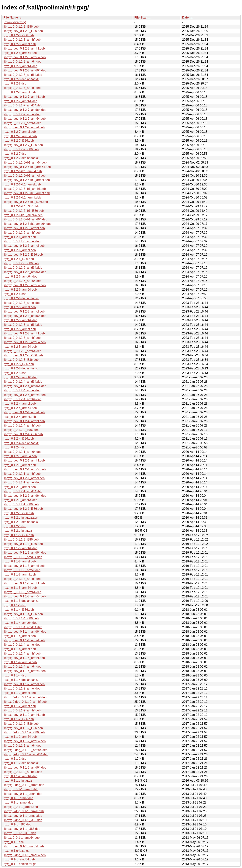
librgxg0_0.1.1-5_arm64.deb (22, 592)
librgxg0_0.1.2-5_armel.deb (22, 303)
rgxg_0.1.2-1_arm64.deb (20, 456)
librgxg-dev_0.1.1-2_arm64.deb (25, 741)
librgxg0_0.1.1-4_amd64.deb (23, 627)
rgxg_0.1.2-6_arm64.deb (20, 290)
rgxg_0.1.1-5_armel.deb (20, 561)
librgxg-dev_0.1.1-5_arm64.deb (25, 596)
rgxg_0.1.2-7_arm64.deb (20, 136)
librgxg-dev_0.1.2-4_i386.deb (23, 434)
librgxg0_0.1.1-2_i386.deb (21, 724)
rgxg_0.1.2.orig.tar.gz (18, 531)
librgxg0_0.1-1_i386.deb (20, 833)
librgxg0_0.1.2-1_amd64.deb (23, 491)
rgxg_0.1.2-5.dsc (15, 373)
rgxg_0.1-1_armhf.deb (18, 798)
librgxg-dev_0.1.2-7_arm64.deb (25, 119)
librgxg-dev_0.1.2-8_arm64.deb (25, 57)
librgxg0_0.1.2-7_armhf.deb (22, 88)
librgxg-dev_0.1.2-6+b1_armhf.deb (27, 193)
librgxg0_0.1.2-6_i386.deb (21, 263)
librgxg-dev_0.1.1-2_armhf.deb (24, 715)
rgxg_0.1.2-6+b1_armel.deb (22, 184)
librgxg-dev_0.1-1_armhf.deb (23, 794)
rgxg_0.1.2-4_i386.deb (19, 439)
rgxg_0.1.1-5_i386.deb (19, 535)
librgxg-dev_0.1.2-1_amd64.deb (25, 496)
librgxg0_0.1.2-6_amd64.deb (23, 268)
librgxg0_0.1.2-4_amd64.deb (23, 382)
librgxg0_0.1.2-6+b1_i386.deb (24, 211)
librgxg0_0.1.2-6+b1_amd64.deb (25, 219)
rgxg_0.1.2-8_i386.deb (19, 35)
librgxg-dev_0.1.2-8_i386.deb (23, 31)
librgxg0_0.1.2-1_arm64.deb (22, 452)
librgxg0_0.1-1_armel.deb (21, 807)
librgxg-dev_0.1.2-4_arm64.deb (25, 395)
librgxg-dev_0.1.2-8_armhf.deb (24, 48)
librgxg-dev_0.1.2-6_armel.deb (24, 246)
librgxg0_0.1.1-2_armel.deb (22, 688)
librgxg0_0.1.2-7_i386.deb (21, 149)
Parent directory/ (15, 22)
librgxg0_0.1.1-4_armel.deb (22, 645)
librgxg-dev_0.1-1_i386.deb (22, 829)
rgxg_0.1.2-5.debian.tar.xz (21, 368)
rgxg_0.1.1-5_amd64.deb (21, 548)
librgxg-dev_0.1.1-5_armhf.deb (24, 583)
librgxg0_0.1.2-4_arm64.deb (22, 399)
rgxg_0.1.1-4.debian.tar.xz (21, 680)
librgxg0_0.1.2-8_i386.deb (21, 27)
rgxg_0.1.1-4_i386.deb (19, 610)
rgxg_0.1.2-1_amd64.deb (21, 500)
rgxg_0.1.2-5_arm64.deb (20, 347)
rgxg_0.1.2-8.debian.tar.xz (21, 79)
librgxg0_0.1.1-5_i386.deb (21, 539)
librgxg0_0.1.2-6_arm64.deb (22, 281)
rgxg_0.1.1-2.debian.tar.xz (21, 763)
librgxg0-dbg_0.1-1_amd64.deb (25, 855)
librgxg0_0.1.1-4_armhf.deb (22, 654)
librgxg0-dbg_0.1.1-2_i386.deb (24, 732)
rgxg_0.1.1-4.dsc (15, 675)
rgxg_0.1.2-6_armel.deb (20, 250)
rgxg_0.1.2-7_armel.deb (20, 132)
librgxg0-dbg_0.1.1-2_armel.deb (25, 697)
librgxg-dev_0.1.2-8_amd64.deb (25, 70)
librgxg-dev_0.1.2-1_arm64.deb (25, 469)
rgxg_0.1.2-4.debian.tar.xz (21, 443)
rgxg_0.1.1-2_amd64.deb (21, 776)
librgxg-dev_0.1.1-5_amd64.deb (25, 553)
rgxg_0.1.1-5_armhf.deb (20, 574)
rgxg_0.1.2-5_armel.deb (20, 307)
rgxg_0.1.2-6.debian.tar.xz (21, 298)
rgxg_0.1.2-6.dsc (15, 294)
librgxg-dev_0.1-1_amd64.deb (24, 846)
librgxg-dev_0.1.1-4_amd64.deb (25, 632)
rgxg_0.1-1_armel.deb (18, 802)
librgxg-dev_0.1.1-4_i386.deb (23, 614)
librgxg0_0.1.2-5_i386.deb (21, 360)
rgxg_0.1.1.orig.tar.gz (18, 781)
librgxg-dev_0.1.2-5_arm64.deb (25, 342)
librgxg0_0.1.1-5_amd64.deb (23, 557)
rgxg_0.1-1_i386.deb (17, 824)
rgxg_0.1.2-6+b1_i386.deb (21, 206)
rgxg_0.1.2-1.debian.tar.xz (21, 522)
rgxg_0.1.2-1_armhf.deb (20, 465)
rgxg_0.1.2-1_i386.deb (19, 513)
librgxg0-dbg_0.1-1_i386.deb (23, 820)
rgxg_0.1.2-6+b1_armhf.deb (22, 197)
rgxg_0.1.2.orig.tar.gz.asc (21, 518)
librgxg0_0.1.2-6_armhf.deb (22, 233)
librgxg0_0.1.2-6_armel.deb (22, 241)
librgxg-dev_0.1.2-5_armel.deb (24, 311)
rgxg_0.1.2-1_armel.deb (20, 487)
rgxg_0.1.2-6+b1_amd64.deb (23, 215)
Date (185, 17)
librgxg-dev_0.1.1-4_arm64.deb (25, 671)
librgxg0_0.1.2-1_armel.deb (22, 482)
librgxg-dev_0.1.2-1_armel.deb (24, 478)
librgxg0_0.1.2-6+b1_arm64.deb (25, 163)
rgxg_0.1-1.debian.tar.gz (20, 864)
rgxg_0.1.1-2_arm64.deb (20, 737)
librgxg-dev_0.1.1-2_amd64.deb (25, 768)
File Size (140, 17)
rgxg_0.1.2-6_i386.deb (19, 259)
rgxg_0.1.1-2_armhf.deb (20, 706)
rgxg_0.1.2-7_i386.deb (19, 141)
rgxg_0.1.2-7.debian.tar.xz (21, 158)
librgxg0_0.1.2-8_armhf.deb (22, 40)
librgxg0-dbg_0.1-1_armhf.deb (24, 785)
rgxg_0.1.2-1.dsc (15, 526)
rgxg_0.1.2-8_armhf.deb (20, 44)
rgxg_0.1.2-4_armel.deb (20, 404)
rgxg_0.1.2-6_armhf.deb (20, 237)
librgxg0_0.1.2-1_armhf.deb (22, 474)
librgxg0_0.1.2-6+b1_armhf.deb (25, 189)
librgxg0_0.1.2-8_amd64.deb (23, 75)
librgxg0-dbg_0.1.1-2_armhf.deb (25, 702)
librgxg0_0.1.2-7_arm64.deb (22, 123)
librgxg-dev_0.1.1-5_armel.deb (24, 566)
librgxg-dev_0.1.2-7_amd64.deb (25, 110)
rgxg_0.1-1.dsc (14, 842)
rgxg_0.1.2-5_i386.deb (19, 364)
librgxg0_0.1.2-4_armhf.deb (22, 425)
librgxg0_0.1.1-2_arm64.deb (22, 746)
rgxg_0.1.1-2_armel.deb (20, 693)
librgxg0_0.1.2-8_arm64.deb (22, 62)
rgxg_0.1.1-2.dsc (15, 759)
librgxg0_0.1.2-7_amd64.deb (23, 105)
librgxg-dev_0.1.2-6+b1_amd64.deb (28, 224)
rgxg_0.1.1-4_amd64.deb (21, 623)
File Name (11, 17)
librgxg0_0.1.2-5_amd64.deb (23, 325)
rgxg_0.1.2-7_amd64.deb (21, 101)
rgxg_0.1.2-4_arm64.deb (20, 408)
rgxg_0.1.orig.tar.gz (17, 851)
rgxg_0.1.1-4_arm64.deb (20, 662)
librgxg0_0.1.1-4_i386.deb (21, 618)
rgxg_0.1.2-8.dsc (15, 83)
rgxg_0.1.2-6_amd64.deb (21, 277)
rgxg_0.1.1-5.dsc (15, 605)
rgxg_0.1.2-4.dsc (15, 447)
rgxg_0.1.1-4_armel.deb (20, 636)
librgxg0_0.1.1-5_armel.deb (22, 570)
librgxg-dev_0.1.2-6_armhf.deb (24, 228)
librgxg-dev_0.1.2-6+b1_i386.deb (26, 202)
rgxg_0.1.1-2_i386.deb (19, 719)
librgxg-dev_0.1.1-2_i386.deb (23, 728)
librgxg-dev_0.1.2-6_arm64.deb (25, 285)
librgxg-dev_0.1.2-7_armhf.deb (24, 97)
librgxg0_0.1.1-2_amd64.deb (23, 772)
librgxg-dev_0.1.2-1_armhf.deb (24, 460)
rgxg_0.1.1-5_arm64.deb (20, 588)
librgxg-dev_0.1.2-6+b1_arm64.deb (27, 167)
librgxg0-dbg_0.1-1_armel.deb (24, 811)
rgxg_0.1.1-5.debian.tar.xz (21, 601)
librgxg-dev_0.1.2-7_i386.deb (23, 145)
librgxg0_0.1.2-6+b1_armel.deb (25, 176)
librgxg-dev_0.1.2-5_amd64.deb (25, 316)
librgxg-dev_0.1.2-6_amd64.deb (25, 272)
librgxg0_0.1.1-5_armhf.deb (22, 579)
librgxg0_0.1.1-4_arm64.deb (22, 667)
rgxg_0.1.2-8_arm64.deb (20, 53)
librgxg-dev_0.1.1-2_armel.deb (24, 684)
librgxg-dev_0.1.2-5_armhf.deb (24, 333)
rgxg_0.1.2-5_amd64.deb (21, 320)
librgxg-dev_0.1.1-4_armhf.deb (24, 658)
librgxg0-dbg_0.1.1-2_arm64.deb (26, 750)
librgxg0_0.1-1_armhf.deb (21, 789)
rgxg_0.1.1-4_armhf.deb (20, 649)
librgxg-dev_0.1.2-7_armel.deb (24, 127)
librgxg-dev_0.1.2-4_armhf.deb (24, 421)
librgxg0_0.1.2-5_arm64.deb (22, 351)
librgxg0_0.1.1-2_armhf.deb (22, 710)
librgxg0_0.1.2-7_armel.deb (22, 114)
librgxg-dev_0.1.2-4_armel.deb (24, 412)
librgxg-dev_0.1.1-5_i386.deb (23, 544)
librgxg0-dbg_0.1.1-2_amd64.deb (26, 754)
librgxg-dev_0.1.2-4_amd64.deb (25, 386)
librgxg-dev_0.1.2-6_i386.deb (23, 255)
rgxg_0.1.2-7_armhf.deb (20, 92)
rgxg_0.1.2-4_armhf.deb (20, 417)
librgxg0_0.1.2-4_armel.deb (22, 390)
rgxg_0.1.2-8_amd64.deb (21, 66)
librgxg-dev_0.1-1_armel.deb (23, 816)
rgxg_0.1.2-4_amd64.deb (21, 377)
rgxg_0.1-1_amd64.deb (19, 859)
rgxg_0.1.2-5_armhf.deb (20, 329)
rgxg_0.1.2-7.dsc (15, 154)
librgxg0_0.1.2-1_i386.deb (21, 504)
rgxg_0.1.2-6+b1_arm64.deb (23, 171)
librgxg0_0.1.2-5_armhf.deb (22, 338)
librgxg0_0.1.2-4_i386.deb (21, 430)
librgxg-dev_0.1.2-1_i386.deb (23, 509)
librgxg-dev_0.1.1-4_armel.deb (24, 640)
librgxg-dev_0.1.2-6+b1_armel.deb (27, 180)
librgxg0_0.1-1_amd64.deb (22, 838)
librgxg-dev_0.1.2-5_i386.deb (23, 355)
